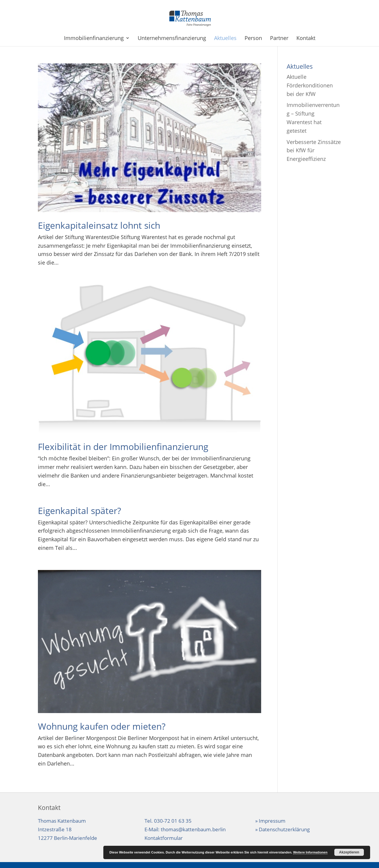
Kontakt (306, 39)
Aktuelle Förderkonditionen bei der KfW (310, 85)
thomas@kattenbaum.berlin (193, 829)
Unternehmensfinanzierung (172, 39)
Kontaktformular (164, 838)
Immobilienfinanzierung (94, 39)
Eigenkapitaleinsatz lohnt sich (99, 225)
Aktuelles (225, 39)
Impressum (272, 821)
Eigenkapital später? (80, 511)
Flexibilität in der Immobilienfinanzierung (123, 447)
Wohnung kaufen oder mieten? (102, 726)
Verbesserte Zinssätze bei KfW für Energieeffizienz (314, 150)
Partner (279, 39)
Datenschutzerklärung (284, 829)
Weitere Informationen (310, 852)
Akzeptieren (349, 852)
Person (253, 39)
